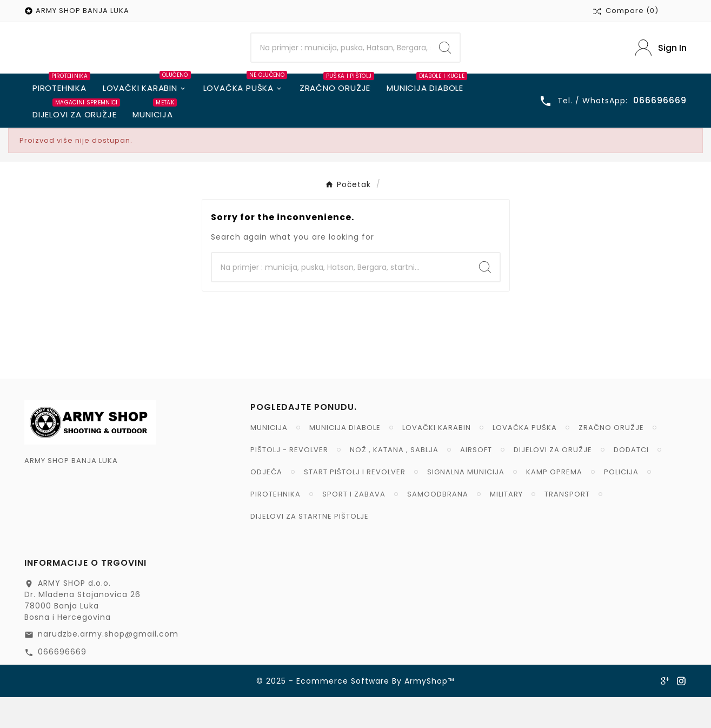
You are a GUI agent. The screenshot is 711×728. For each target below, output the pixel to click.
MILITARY (506, 525)
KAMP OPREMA (554, 503)
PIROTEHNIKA (275, 525)
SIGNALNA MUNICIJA (466, 503)
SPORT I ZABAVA (354, 525)
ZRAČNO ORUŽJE (611, 458)
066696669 (62, 683)
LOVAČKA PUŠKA (525, 458)
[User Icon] (661, 64)
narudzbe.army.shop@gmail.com (108, 665)
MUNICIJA (269, 458)
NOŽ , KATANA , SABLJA (394, 481)
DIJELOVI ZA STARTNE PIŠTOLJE (310, 547)
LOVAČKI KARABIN (437, 458)
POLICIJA (621, 503)
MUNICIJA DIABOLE (345, 458)
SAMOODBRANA (438, 525)
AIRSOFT (476, 481)
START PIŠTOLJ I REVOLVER (355, 503)
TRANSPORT (567, 525)
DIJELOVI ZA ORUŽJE (553, 481)
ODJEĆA (266, 503)
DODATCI (631, 481)
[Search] (341, 63)
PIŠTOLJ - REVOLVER (289, 481)
